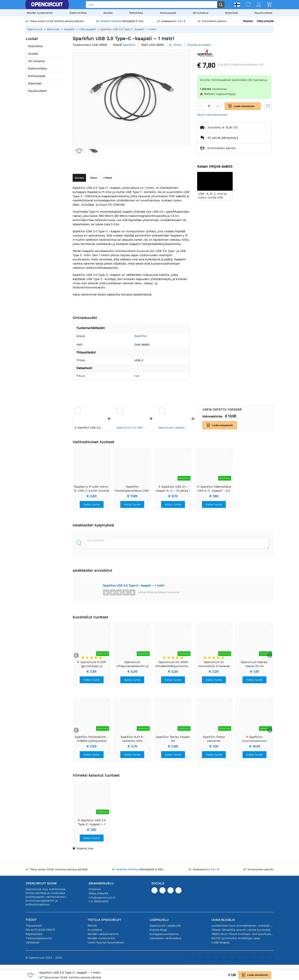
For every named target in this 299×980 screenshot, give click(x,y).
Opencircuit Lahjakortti (173, 427)
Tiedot (31, 920)
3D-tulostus (201, 13)
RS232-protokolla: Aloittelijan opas (236, 938)
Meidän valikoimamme (103, 934)
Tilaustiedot (34, 926)
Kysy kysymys (96, 540)
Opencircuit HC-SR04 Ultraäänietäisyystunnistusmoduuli (131, 427)
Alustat (108, 13)
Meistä (92, 926)
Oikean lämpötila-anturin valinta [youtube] (241, 930)
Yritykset (248, 21)
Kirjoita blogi (158, 930)
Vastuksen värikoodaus (165, 938)
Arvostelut (95, 930)
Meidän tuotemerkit (40, 13)
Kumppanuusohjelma (164, 934)
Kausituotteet (263, 13)
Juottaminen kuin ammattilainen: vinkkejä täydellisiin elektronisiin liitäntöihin (242, 926)
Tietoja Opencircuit (104, 920)
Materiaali (231, 13)
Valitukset (33, 942)
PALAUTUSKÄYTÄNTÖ (40, 930)
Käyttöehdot (34, 934)
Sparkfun (135, 336)
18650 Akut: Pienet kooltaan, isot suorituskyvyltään (242, 934)
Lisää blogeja (220, 942)
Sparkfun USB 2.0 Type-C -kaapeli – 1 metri (134, 586)
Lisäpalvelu (159, 920)
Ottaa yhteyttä (265, 21)
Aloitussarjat (168, 13)
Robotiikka (136, 13)
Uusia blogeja (223, 920)
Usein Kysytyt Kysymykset (106, 942)
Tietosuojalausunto (39, 938)
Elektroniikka (78, 13)
